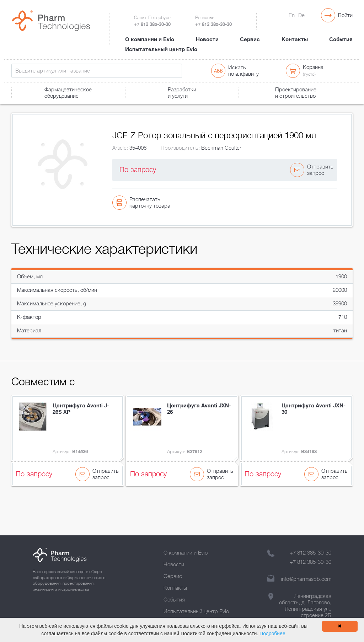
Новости (207, 33)
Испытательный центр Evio (161, 43)
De (301, 15)
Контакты (295, 33)
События (341, 33)
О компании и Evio (150, 33)
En (292, 15)
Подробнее (272, 633)
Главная (20, 105)
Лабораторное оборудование (69, 105)
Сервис (250, 33)
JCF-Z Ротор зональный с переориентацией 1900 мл (166, 105)
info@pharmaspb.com (306, 579)
